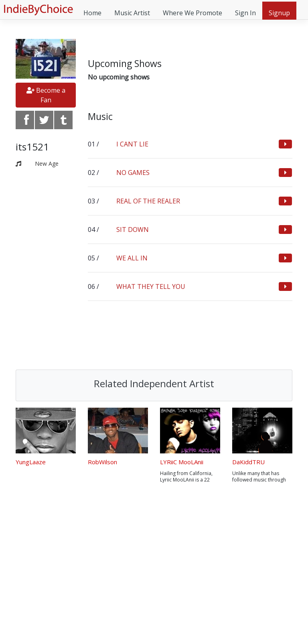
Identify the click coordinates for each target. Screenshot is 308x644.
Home (92, 13)
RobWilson (102, 462)
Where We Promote (192, 13)
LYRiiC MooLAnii (182, 462)
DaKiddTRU (248, 462)
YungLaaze (31, 462)
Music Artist (132, 13)
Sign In (245, 13)
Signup (279, 13)
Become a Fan (46, 95)
